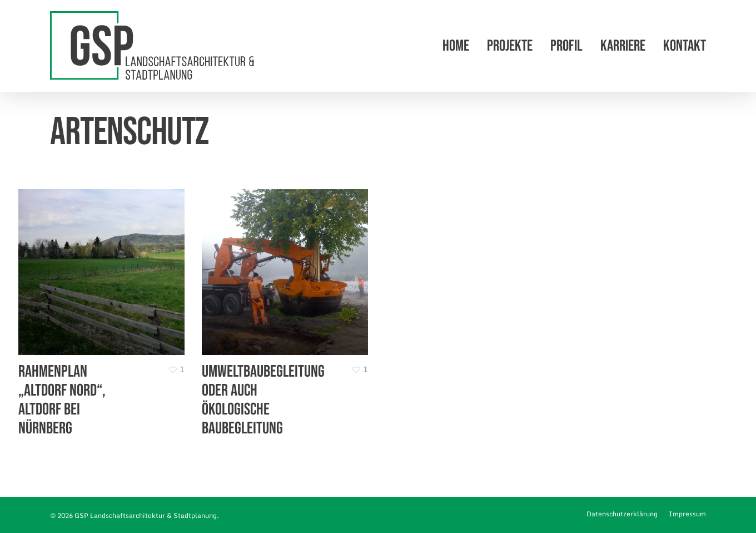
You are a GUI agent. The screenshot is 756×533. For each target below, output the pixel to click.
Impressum (687, 514)
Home (456, 46)
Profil (566, 46)
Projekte (510, 46)
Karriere (623, 46)
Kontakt (685, 46)
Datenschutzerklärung (622, 514)
